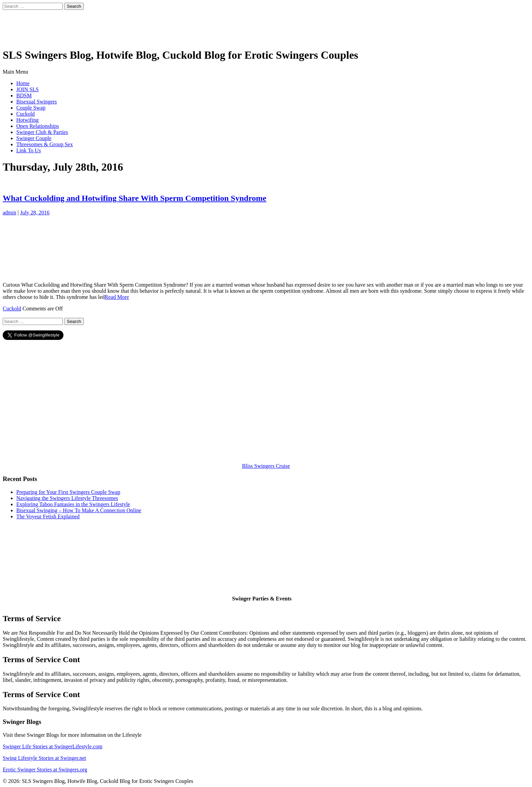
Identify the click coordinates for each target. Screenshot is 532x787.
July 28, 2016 (35, 213)
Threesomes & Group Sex (45, 144)
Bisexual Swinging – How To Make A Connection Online (79, 510)
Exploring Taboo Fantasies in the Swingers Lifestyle (73, 504)
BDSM (24, 95)
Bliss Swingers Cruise (266, 466)
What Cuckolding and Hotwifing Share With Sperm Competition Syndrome (135, 198)
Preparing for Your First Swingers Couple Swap (68, 492)
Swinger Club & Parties (42, 132)
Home (23, 83)
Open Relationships (38, 126)
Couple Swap (31, 108)
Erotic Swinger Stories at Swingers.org (45, 770)
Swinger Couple (34, 138)
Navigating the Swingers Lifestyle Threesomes (67, 498)
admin (9, 213)
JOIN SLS (27, 89)
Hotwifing (27, 120)
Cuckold (25, 114)
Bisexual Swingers (37, 102)
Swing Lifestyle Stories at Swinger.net (44, 758)
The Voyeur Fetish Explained (48, 516)
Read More (117, 297)
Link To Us (28, 150)
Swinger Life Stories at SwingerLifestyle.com (53, 746)
